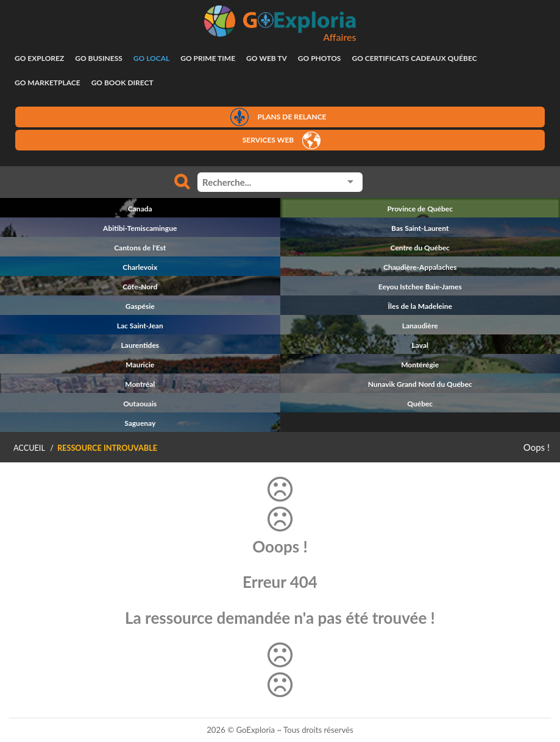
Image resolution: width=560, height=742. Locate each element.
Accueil (29, 448)
